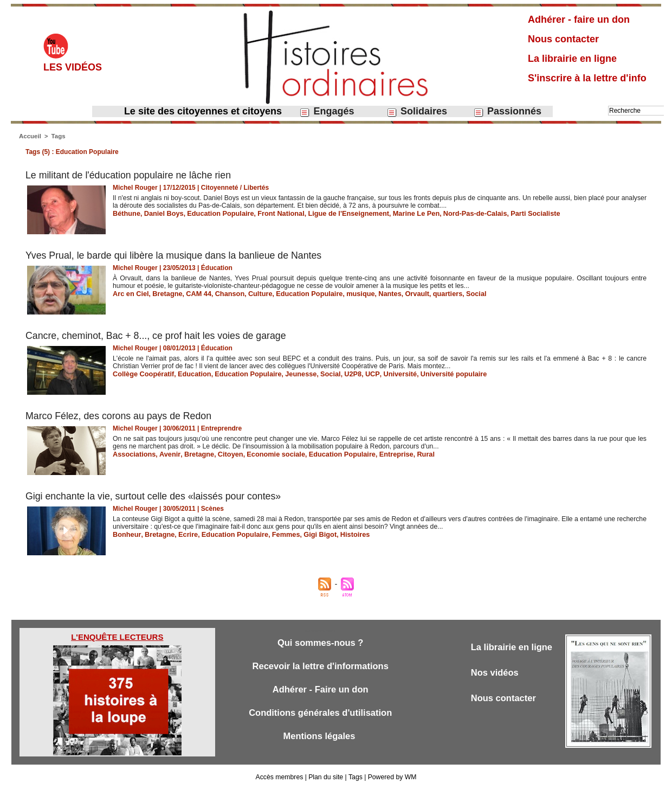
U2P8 (340, 374)
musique (347, 293)
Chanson (224, 293)
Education (190, 374)
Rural (408, 454)
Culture (253, 293)
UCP (358, 374)
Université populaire (434, 374)
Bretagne (164, 293)
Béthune (126, 213)
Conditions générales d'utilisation (320, 714)
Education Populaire (215, 213)
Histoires (342, 534)
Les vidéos (73, 67)
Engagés (327, 111)
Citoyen (224, 454)
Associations (133, 454)
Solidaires (417, 111)
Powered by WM (391, 777)
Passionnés (507, 111)
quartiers (430, 293)
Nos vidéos (496, 673)
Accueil (30, 136)
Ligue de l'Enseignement (336, 213)
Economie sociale (266, 454)
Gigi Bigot (309, 534)
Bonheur (126, 534)
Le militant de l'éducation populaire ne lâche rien (130, 175)
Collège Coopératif (142, 374)
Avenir (166, 454)
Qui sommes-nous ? (320, 643)
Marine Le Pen (399, 213)
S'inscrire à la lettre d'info (587, 78)
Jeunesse (291, 374)
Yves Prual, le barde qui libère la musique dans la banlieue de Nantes (176, 255)
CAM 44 (194, 293)
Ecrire (184, 534)
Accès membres (280, 777)
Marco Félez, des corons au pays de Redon (120, 416)
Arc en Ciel (130, 293)
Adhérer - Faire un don (320, 691)
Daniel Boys (161, 213)
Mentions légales (320, 738)
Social (457, 293)
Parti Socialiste (512, 213)
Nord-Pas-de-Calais (455, 213)
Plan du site (326, 777)
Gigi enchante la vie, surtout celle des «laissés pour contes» (155, 496)
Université (384, 374)
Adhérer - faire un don (579, 20)
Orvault (401, 293)
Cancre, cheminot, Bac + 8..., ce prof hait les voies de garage (158, 336)
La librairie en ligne (572, 59)
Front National (272, 213)
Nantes (375, 293)
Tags (57, 136)
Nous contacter (563, 39)
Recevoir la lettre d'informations (321, 667)
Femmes (276, 534)
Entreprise (380, 454)
